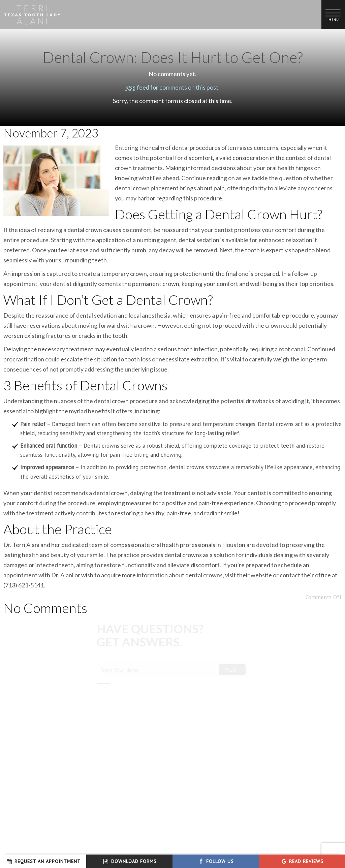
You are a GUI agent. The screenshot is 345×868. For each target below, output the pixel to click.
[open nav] (333, 14)
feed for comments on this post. (172, 87)
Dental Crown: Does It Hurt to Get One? (173, 57)
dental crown (132, 188)
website (261, 575)
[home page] (32, 14)
